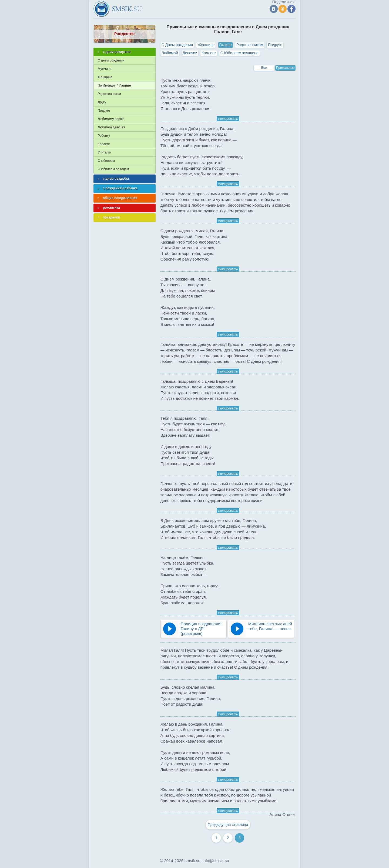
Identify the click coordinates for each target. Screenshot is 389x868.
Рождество (124, 34)
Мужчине (105, 69)
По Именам (106, 86)
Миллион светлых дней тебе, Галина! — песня (270, 626)
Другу (102, 102)
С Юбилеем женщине (239, 53)
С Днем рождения (177, 45)
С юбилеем (106, 161)
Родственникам (250, 45)
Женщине (206, 45)
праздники (111, 217)
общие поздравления (120, 198)
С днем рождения (111, 60)
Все (264, 68)
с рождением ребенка (120, 188)
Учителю (104, 152)
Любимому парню (111, 119)
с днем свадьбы (116, 179)
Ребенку (104, 136)
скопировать (228, 119)
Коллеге (209, 53)
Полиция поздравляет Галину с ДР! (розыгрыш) (201, 629)
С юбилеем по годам (113, 169)
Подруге (275, 45)
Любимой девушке (112, 127)
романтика (111, 208)
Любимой (170, 53)
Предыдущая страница (228, 825)
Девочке (190, 53)
